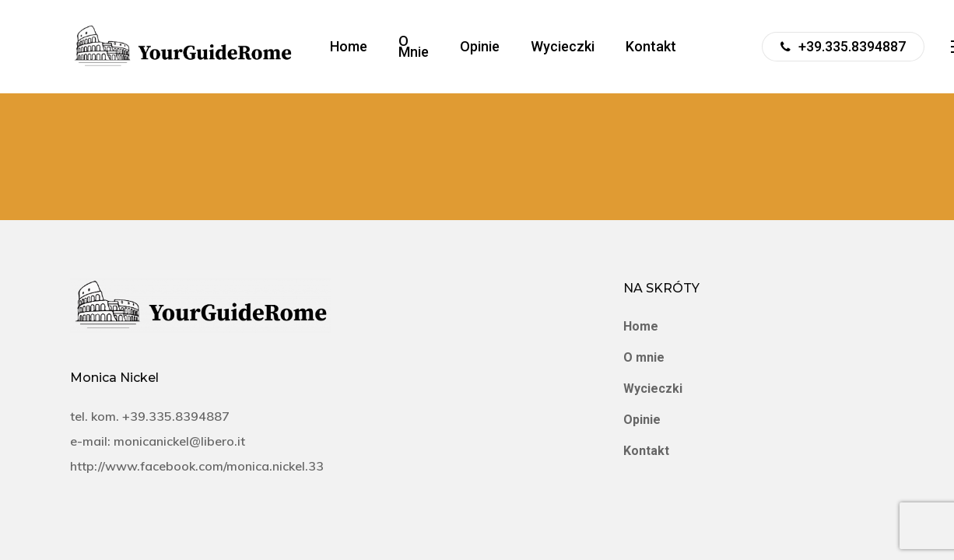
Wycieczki (653, 388)
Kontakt (646, 451)
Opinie (642, 420)
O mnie (644, 357)
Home (641, 326)
